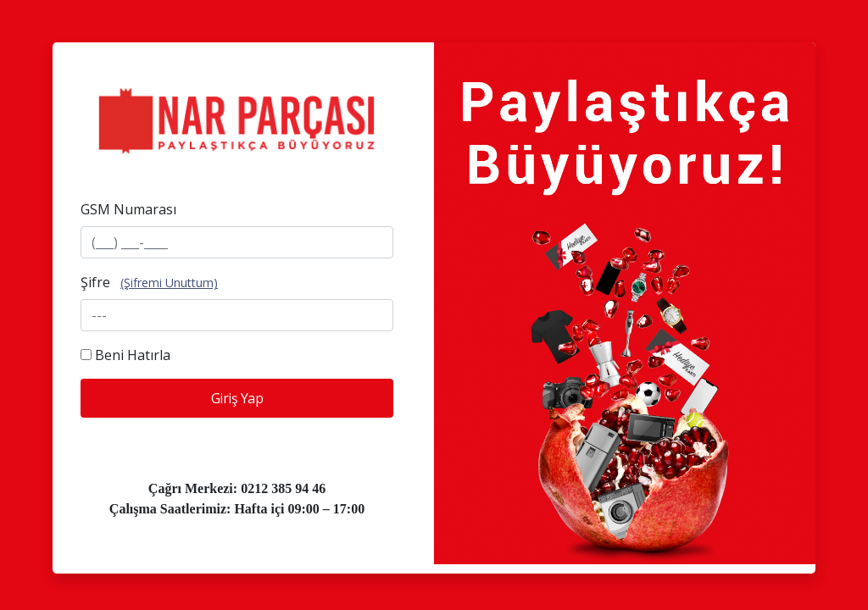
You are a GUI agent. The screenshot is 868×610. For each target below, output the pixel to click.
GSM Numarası (128, 209)
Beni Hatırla (133, 355)
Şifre (95, 282)
